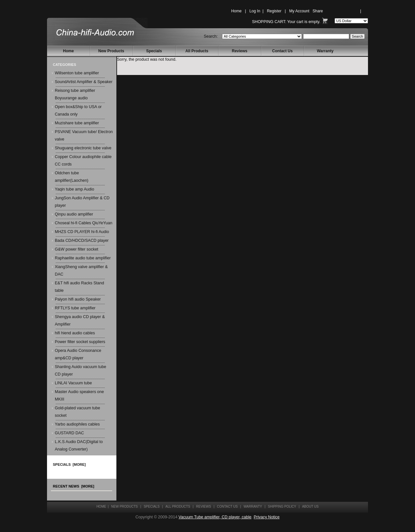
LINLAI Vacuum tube (73, 383)
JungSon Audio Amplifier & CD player (82, 202)
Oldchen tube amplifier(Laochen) (72, 177)
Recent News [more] (74, 486)
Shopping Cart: (269, 22)
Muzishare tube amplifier (77, 123)
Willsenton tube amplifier (77, 73)
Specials (154, 51)
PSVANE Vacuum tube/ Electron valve (84, 136)
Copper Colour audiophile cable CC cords (83, 161)
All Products (197, 51)
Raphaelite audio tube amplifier (83, 258)
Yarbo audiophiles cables (77, 424)
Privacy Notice (267, 517)
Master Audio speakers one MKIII (79, 396)
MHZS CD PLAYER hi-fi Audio (82, 232)
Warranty (325, 51)
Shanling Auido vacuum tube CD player (80, 371)
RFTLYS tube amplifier (75, 308)
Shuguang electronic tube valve (83, 148)
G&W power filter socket (77, 249)
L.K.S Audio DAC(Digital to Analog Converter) (79, 445)
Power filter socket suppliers (80, 342)
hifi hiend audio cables (75, 333)
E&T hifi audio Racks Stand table (79, 287)
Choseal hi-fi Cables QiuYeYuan (83, 223)
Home (236, 11)
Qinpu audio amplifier (74, 214)
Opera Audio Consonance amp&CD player (78, 354)
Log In (255, 11)
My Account (299, 11)
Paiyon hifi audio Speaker (78, 299)
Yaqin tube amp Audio (74, 189)
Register (274, 11)
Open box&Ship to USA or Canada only (78, 111)
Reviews (240, 51)
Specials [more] (69, 464)
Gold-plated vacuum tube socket (77, 412)
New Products (111, 51)
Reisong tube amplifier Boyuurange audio (75, 94)
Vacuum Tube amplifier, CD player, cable (215, 517)
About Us (310, 507)
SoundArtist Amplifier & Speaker (84, 82)
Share (318, 11)
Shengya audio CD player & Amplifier (80, 321)
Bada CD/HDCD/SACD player (82, 241)
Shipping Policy (282, 507)
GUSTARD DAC (69, 433)
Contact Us (282, 51)
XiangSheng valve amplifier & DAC (81, 271)
